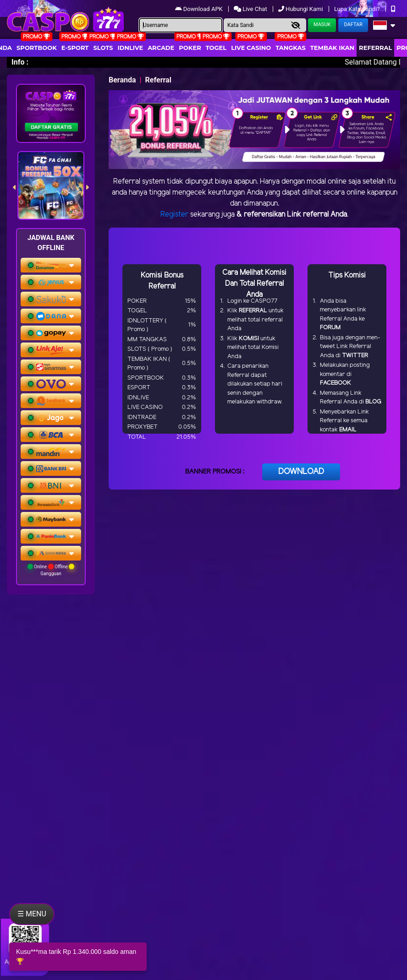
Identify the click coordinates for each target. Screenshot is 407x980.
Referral (375, 48)
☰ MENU (32, 914)
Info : (20, 62)
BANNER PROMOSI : (215, 472)
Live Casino (251, 48)
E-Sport (75, 48)
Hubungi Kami (301, 9)
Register (174, 215)
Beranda (122, 80)
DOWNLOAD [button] (301, 472)
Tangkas (291, 48)
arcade (161, 48)
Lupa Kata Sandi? (358, 9)
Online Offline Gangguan (51, 570)
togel (216, 48)
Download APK (200, 9)
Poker (190, 48)
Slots (103, 48)
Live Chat (251, 9)
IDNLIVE (131, 48)
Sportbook (37, 48)
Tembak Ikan (332, 48)
